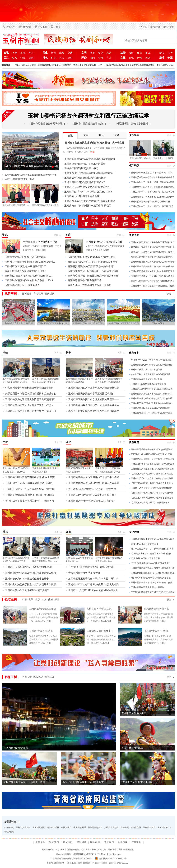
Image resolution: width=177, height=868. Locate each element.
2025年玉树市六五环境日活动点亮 (123, 323)
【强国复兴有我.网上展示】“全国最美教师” (151, 503)
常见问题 (81, 842)
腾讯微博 (11, 27)
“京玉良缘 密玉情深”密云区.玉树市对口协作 (151, 554)
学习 (101, 58)
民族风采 (38, 677)
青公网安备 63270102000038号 (113, 859)
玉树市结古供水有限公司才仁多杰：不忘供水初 (153, 459)
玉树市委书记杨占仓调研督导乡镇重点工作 (151, 202)
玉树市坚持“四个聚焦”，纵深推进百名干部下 (92, 495)
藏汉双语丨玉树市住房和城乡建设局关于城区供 (153, 247)
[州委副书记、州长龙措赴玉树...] (133, 124)
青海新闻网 (136, 828)
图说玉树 (27, 677)
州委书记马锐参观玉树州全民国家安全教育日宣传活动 (129, 65)
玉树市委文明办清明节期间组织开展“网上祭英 (30, 477)
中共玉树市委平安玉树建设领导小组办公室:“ (29, 388)
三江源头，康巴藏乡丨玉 (100, 631)
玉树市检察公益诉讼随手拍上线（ (53, 323)
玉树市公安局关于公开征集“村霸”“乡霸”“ (27, 590)
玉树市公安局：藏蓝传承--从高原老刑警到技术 (152, 469)
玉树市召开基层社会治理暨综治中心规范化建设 (90, 201)
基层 (23, 53)
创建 (101, 53)
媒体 (57, 599)
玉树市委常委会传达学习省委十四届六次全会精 (94, 483)
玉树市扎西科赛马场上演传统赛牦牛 (147, 587)
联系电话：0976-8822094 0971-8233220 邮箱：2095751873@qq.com (97, 863)
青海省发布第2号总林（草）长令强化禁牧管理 (93, 262)
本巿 (15, 53)
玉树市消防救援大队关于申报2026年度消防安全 (153, 271)
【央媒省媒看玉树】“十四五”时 (19, 323)
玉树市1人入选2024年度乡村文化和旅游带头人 (93, 590)
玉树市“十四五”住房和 (41, 631)
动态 (15, 58)
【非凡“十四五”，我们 (156, 631)
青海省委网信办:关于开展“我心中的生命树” (91, 266)
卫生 (70, 58)
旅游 (148, 58)
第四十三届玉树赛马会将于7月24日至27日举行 (93, 579)
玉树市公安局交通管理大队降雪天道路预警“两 (30, 399)
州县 (31, 53)
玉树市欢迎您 (158, 323)
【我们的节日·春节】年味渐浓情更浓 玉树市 (29, 483)
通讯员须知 (155, 27)
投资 (51, 599)
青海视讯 (38, 294)
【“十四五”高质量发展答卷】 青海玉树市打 (91, 567)
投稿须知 (54, 842)
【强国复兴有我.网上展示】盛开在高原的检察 (152, 493)
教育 (62, 58)
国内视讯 (50, 294)
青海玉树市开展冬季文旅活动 (84, 573)
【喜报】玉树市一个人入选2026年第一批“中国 (30, 489)
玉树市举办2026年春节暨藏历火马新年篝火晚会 (153, 539)
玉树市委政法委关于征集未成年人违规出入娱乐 (31, 584)
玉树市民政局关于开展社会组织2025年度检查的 (153, 267)
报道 (131, 53)
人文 (44, 599)
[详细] (49, 621)
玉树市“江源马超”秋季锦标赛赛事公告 (148, 384)
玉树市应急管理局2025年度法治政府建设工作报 (31, 573)
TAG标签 (143, 27)
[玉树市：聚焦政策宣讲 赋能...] (89, 124)
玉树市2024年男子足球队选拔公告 (146, 379)
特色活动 (50, 677)
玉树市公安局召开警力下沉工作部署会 (85, 164)
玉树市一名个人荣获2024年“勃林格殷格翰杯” (152, 488)
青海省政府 (9, 828)
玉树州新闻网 (149, 828)
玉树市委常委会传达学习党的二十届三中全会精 (94, 477)
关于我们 (109, 842)
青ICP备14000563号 (55, 863)
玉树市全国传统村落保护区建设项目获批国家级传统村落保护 (43, 65)
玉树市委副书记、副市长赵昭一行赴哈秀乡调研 (153, 182)
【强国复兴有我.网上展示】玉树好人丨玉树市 (152, 483)
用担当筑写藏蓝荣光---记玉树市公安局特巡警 (152, 450)
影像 (162, 53)
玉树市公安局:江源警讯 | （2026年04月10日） (29, 567)
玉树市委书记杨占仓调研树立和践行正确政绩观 (153, 177)
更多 (169, 294)
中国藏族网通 (80, 828)
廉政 (139, 53)
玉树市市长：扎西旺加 (164, 158)
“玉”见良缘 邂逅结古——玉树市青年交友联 (151, 563)
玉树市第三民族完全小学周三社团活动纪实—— (94, 394)
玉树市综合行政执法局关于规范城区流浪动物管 (153, 262)
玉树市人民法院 (23, 828)
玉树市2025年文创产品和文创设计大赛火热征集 (94, 584)
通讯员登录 (168, 27)
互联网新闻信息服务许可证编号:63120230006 (71, 859)
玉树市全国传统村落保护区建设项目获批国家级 (90, 159)
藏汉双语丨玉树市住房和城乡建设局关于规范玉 (153, 252)
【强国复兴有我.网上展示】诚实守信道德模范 (152, 498)
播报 (92, 53)
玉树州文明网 (39, 828)
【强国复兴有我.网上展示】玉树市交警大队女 (152, 474)
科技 (53, 58)
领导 (23, 58)
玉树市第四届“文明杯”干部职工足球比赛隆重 (152, 365)
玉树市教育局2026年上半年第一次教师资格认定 (94, 388)
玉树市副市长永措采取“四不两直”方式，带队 (152, 173)
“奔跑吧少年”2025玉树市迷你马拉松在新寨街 (152, 360)
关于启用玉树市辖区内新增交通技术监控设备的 (31, 394)
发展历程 (40, 842)
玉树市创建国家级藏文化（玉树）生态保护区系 (153, 573)
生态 (38, 599)
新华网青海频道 (95, 828)
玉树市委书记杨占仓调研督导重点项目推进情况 (153, 187)
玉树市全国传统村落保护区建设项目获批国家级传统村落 (31, 175)
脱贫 (62, 53)
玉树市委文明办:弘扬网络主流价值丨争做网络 (30, 495)
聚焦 (53, 53)
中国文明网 (66, 828)
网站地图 (43, 27)
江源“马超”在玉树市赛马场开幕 (145, 558)
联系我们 (68, 842)
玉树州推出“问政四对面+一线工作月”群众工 (88, 206)
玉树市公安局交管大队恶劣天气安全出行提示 (29, 405)
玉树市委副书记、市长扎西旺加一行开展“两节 (152, 206)
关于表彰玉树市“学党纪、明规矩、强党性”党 (92, 489)
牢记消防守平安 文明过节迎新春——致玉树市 (30, 501)
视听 (170, 53)
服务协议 (123, 842)
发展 (31, 599)
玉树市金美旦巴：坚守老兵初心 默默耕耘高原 (152, 478)
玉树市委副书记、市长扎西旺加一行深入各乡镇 (153, 192)
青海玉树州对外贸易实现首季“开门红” (85, 182)
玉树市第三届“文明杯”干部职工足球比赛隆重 (152, 399)
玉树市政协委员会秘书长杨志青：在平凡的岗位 (153, 464)
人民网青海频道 (111, 828)
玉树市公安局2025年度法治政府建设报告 (27, 579)
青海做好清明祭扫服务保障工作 (85, 280)
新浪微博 (27, 27)
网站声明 (95, 842)
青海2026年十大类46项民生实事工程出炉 (90, 285)
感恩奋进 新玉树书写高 (156, 609)
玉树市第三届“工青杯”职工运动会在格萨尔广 (152, 403)
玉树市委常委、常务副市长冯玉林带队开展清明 (153, 197)
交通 (70, 53)
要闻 (92, 58)
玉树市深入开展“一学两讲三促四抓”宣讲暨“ (92, 501)
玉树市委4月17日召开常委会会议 (82, 196)
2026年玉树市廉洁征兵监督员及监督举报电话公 (153, 281)
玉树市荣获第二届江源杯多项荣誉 (146, 370)
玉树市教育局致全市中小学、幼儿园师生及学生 (94, 405)
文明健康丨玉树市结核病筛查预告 (88, 323)
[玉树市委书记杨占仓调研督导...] (47, 124)
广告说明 (136, 842)
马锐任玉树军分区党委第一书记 (88, 65)
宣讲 (109, 58)
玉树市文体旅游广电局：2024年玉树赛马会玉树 (153, 568)
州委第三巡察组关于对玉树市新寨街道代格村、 (153, 257)
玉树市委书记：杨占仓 (140, 158)
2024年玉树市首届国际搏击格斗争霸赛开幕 (151, 374)
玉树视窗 (27, 294)
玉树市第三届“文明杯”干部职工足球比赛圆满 (152, 389)
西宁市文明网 (53, 828)
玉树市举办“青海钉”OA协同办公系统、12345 (88, 192)
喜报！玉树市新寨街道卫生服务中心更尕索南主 (94, 411)
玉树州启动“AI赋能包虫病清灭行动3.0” (85, 178)
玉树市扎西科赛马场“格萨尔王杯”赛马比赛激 (152, 583)
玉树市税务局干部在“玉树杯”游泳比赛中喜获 (152, 413)
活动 (139, 58)
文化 (131, 58)
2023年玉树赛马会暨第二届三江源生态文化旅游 (153, 592)
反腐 (148, 53)
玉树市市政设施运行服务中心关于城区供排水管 (153, 242)
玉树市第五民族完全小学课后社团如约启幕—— (94, 399)
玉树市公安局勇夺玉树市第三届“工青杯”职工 (152, 394)
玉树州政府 (163, 828)
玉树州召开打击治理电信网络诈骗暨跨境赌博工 (90, 173)
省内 (31, 58)
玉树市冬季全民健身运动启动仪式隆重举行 (151, 408)
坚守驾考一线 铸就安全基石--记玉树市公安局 (152, 454)
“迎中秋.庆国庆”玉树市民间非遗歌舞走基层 (151, 578)
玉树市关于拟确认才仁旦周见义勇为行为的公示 (153, 276)
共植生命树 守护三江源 (99, 609)
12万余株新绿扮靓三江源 (43, 609)
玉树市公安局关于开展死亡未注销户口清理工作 (31, 411)
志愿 (109, 53)
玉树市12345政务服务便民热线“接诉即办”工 (88, 187)
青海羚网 (125, 828)
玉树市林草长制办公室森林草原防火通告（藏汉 (153, 286)
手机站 (57, 27)
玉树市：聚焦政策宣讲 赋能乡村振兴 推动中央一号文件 (31, 168)
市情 (24, 599)
